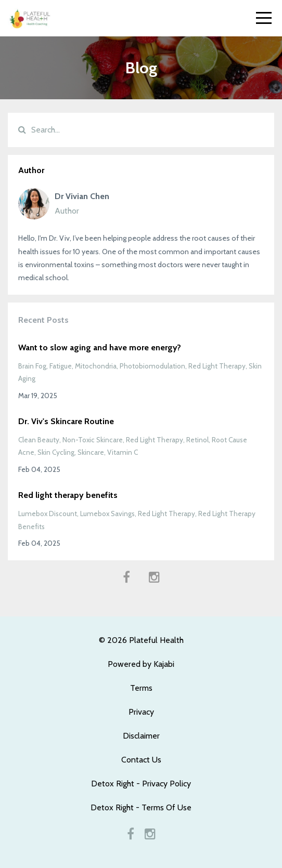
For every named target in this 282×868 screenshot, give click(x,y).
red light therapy (217, 366)
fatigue (61, 366)
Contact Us (141, 760)
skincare (91, 452)
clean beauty (39, 440)
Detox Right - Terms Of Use (141, 807)
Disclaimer (141, 736)
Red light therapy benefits (68, 495)
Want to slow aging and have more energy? (100, 347)
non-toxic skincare (93, 440)
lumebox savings (107, 514)
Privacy (141, 712)
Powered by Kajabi (141, 664)
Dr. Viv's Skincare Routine (66, 421)
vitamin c (123, 452)
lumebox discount (48, 514)
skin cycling (56, 452)
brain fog (32, 366)
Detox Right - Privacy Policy (141, 784)
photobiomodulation (152, 366)
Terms (141, 688)
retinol (197, 440)
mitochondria (96, 366)
